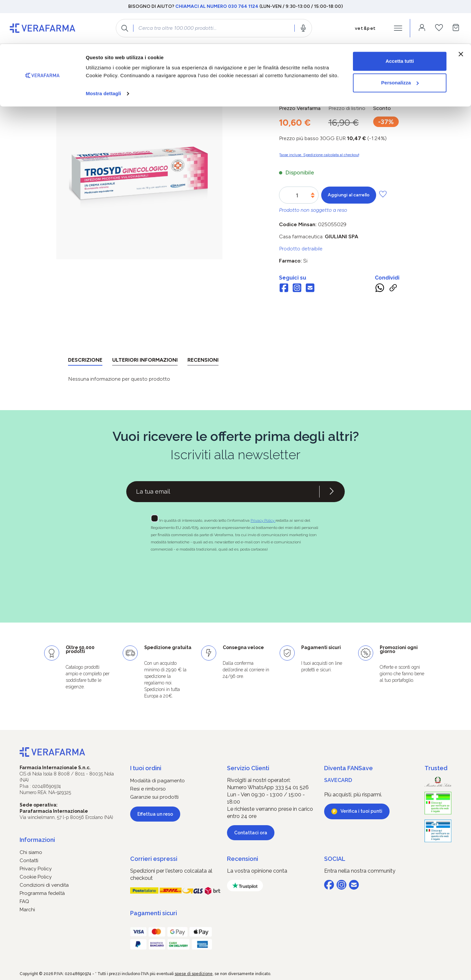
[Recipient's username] (223, 492)
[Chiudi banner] (461, 10)
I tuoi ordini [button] (146, 768)
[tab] (85, 361)
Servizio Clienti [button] (248, 768)
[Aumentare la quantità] (313, 194)
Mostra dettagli (103, 50)
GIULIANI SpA (341, 236)
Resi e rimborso (148, 789)
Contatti (29, 861)
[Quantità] (297, 195)
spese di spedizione (194, 974)
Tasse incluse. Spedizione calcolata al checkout (319, 155)
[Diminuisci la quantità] (313, 197)
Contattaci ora (251, 833)
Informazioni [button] (37, 840)
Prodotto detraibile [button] (301, 249)
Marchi (27, 910)
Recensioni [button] (243, 859)
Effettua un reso (155, 814)
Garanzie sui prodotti (154, 797)
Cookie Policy (36, 877)
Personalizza (400, 39)
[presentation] (217, 575)
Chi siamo (31, 852)
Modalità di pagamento (157, 781)
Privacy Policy (263, 520)
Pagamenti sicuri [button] (154, 913)
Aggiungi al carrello (349, 195)
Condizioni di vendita (44, 885)
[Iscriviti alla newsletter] (332, 492)
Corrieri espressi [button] (154, 859)
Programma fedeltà (42, 893)
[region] (140, 182)
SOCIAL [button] (335, 859)
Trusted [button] (436, 768)
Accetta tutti (400, 17)
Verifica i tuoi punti (361, 811)
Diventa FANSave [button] (349, 768)
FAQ (24, 901)
